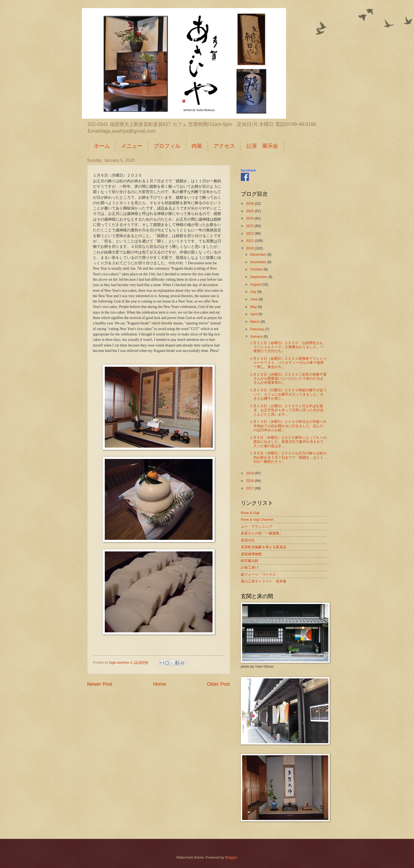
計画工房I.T (250, 567)
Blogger (231, 857)
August (256, 284)
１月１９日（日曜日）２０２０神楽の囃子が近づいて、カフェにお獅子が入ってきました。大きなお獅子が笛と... (288, 394)
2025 (250, 211)
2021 (250, 241)
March (255, 322)
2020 (250, 248)
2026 (250, 203)
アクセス (224, 146)
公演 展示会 (262, 146)
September (259, 277)
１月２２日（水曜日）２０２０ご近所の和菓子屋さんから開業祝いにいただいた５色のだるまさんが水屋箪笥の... (288, 379)
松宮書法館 (250, 561)
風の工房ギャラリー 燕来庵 (264, 581)
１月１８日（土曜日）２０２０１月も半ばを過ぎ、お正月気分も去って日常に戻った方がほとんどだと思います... (286, 410)
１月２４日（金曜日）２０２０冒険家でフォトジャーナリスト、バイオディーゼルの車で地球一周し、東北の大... (288, 363)
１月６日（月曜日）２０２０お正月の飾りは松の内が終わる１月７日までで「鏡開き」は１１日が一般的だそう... (288, 457)
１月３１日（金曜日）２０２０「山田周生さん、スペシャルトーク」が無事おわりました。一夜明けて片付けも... (288, 347)
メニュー (132, 146)
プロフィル (167, 146)
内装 (197, 146)
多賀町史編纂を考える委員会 (264, 547)
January (257, 336)
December (259, 254)
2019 (250, 473)
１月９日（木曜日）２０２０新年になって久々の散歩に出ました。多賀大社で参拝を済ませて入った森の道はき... (288, 442)
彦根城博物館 (251, 554)
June (255, 299)
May (254, 307)
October (257, 269)
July (254, 292)
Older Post (218, 684)
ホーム (102, 146)
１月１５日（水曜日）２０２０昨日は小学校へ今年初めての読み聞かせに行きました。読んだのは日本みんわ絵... (288, 426)
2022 (250, 233)
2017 (250, 488)
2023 (250, 226)
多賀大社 (248, 540)
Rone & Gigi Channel (257, 519)
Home (159, 684)
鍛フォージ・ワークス (258, 574)
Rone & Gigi (250, 513)
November (259, 262)
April (254, 314)
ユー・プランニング (257, 526)
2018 (250, 481)
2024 (250, 218)
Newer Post (100, 684)
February (258, 329)
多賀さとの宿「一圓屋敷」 (262, 533)
